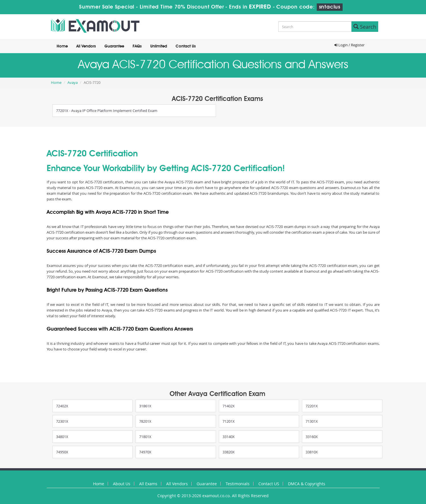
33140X (229, 437)
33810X (312, 452)
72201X (312, 406)
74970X (145, 452)
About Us (122, 484)
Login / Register (349, 45)
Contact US (269, 484)
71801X (145, 437)
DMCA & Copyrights (307, 484)
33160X (312, 437)
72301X (62, 421)
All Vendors (86, 46)
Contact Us (186, 46)
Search (365, 27)
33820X (229, 452)
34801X (62, 437)
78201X (145, 421)
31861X (145, 406)
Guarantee (114, 46)
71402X (229, 406)
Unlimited (159, 46)
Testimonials (238, 484)
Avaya (73, 82)
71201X (229, 421)
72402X (62, 406)
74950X (62, 452)
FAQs (137, 46)
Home (62, 46)
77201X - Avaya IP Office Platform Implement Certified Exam (107, 111)
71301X (312, 421)
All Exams (148, 484)
